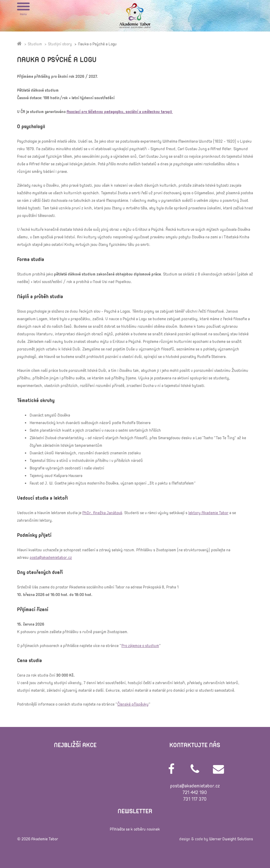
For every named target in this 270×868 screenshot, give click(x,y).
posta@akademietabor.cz (51, 558)
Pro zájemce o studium (140, 646)
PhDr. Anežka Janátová (102, 513)
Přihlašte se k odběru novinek (135, 829)
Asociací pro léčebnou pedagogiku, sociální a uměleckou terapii (120, 112)
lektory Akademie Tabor (208, 513)
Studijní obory (60, 44)
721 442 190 (195, 793)
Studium (35, 44)
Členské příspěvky (133, 704)
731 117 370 (195, 799)
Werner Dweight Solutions (231, 839)
